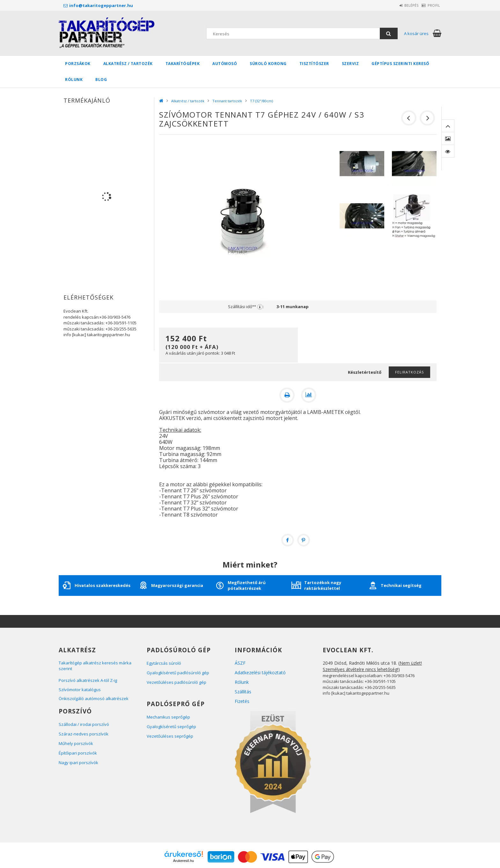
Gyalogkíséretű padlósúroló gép (178, 673)
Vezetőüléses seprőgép (170, 736)
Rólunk (74, 80)
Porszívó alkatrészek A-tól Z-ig (88, 680)
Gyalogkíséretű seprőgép (172, 727)
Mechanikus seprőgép (168, 717)
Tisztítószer (314, 64)
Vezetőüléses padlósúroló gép (176, 682)
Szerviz (350, 64)
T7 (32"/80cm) (261, 101)
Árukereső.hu (184, 861)
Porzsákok (78, 64)
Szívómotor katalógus (80, 690)
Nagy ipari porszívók (78, 763)
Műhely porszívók (76, 743)
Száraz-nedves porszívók (84, 734)
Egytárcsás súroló (164, 663)
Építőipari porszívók (78, 753)
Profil (430, 5)
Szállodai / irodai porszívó (84, 724)
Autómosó (225, 64)
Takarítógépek (183, 64)
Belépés (402, 5)
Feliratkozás (409, 372)
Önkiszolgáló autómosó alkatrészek (94, 698)
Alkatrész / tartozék (128, 64)
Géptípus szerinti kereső (400, 64)
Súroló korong (268, 64)
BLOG (101, 80)
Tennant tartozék (227, 101)
